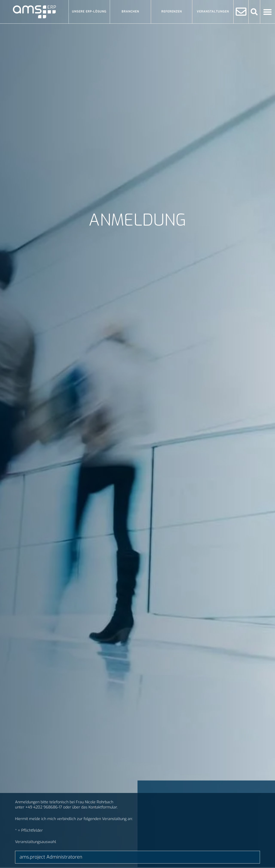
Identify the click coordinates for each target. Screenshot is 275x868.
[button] (254, 12)
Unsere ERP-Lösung (89, 12)
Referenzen (172, 12)
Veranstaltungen (213, 12)
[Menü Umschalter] (267, 12)
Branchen (130, 12)
